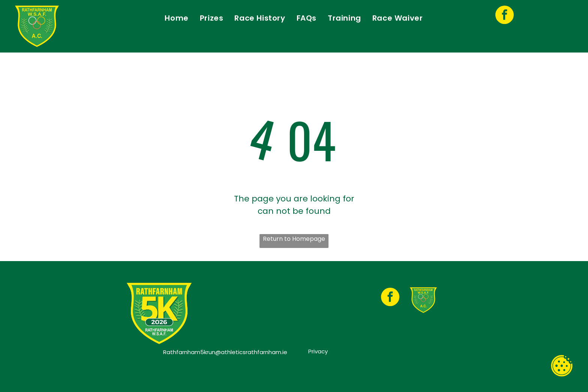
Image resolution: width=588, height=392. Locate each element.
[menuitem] (176, 18)
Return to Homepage (294, 239)
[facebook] (505, 16)
